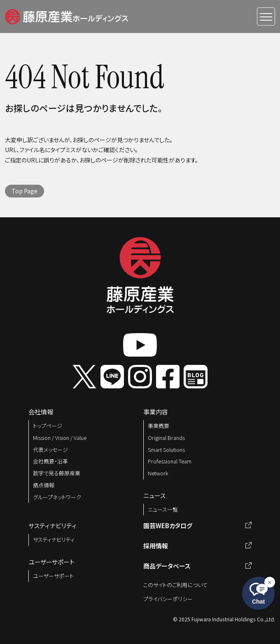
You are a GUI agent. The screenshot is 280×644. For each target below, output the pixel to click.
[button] (66, 15)
